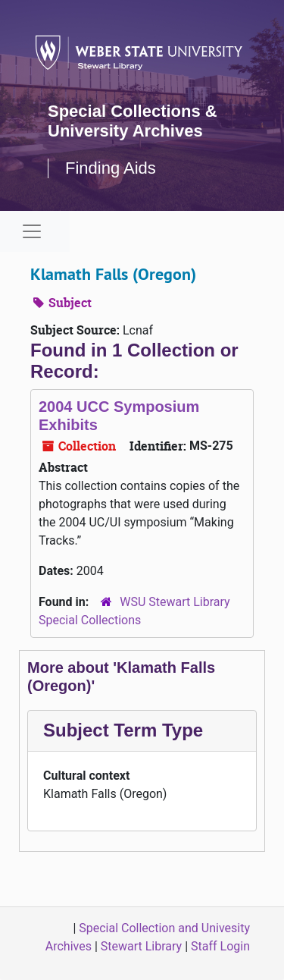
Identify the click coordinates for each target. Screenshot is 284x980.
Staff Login (220, 946)
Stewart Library (141, 946)
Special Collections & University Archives (133, 121)
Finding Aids (111, 168)
